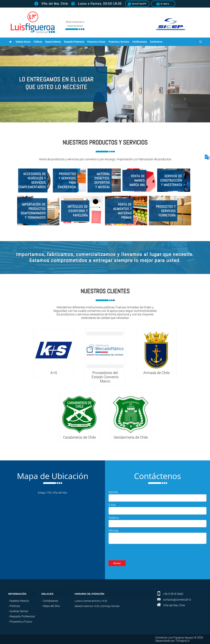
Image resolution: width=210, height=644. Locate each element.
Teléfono (114, 518)
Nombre (114, 492)
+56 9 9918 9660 (173, 594)
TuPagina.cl (182, 641)
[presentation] (134, 552)
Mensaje (114, 531)
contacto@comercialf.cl (177, 600)
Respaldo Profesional (74, 42)
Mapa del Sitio (51, 606)
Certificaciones (140, 42)
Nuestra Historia (53, 42)
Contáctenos (156, 42)
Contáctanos (50, 601)
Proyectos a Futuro (96, 42)
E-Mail (113, 505)
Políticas (38, 42)
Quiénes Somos (23, 42)
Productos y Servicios (119, 42)
